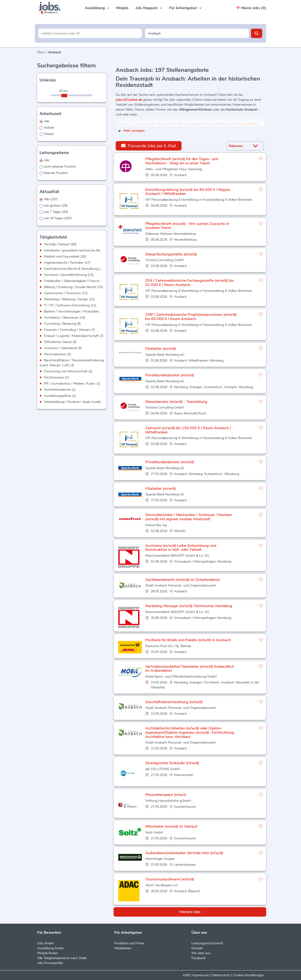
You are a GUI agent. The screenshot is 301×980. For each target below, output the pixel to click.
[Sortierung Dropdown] (257, 146)
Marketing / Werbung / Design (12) (69, 299)
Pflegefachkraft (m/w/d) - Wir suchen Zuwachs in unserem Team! (187, 226)
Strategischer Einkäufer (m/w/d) (172, 763)
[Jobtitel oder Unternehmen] (90, 33)
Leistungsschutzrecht (207, 943)
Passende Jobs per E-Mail (149, 146)
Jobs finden (46, 943)
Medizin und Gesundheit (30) (65, 257)
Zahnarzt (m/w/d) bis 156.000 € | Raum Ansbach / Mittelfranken (188, 430)
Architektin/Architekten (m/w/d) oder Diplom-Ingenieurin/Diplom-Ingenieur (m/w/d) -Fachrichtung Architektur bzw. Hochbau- (190, 732)
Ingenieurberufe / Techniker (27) (67, 263)
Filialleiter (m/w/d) (161, 349)
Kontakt (197, 948)
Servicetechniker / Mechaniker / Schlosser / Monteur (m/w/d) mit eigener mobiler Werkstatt (189, 517)
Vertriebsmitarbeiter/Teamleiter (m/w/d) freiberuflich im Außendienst (190, 669)
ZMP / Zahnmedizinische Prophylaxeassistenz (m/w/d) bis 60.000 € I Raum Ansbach (191, 317)
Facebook (198, 958)
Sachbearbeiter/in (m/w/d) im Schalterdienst (183, 580)
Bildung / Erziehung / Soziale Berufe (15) (73, 287)
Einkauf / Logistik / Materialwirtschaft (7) (74, 336)
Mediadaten (123, 948)
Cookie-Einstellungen (248, 975)
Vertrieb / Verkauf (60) (60, 244)
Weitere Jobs (190, 912)
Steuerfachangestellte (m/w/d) (171, 254)
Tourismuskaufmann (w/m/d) (170, 879)
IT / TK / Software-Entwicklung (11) (70, 305)
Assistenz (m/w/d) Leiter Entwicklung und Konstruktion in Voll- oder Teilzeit (181, 548)
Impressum (201, 975)
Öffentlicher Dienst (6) (60, 342)
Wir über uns (201, 953)
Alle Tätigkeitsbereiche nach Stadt (62, 958)
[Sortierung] (239, 146)
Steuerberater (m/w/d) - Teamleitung (176, 402)
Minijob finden (48, 953)
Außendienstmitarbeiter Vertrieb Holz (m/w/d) (184, 853)
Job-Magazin (149, 8)
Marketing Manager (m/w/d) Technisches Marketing (189, 606)
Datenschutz (221, 975)
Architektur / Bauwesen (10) (65, 318)
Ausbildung (97, 8)
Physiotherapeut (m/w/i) (166, 795)
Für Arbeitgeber (185, 8)
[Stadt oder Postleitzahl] (197, 33)
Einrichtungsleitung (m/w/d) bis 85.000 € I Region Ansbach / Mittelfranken (188, 192)
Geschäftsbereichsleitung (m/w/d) (174, 702)
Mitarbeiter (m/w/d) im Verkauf (171, 826)
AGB (186, 975)
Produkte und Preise (129, 943)
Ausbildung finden (51, 948)
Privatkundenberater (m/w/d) (170, 375)
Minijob (122, 8)
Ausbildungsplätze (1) (60, 396)
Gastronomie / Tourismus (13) (66, 293)
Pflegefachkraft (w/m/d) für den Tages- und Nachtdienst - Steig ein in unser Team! (182, 161)
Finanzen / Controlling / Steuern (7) (69, 330)
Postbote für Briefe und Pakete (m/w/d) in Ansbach (188, 640)
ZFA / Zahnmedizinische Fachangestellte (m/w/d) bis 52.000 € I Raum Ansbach (190, 283)
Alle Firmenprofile (50, 963)
